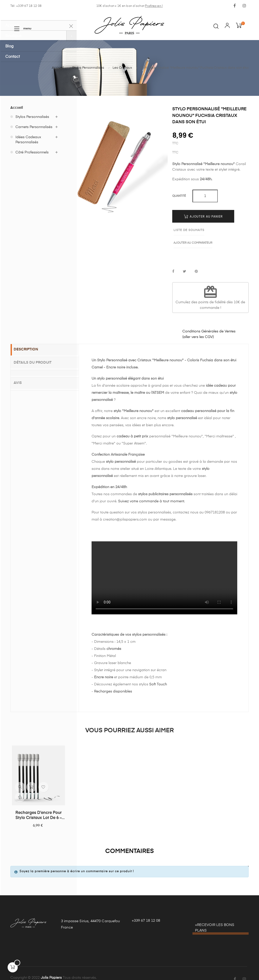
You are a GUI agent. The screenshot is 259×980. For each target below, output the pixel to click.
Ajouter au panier (203, 216)
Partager (173, 259)
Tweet (185, 259)
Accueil (17, 108)
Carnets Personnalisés (34, 127)
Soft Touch (158, 672)
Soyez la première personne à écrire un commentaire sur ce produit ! (77, 859)
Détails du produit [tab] (37, 350)
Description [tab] (30, 337)
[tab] (45, 360)
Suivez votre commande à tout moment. (152, 489)
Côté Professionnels (32, 152)
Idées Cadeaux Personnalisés (28, 140)
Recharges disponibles (113, 679)
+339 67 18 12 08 (146, 908)
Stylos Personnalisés (32, 117)
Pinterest (196, 259)
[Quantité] (205, 196)
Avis (22, 369)
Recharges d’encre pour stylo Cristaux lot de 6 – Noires (39, 803)
